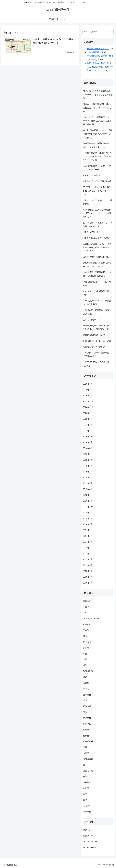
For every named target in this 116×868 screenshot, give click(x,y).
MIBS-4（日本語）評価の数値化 (97, 181)
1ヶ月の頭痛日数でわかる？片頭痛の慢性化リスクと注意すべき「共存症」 (98, 134)
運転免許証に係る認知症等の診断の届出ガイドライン (97, 265)
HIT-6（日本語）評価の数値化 (96, 238)
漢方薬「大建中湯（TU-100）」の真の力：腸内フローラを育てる (97, 108)
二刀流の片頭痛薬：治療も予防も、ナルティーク (97, 168)
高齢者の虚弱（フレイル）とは (97, 341)
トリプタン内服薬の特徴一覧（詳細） (96, 364)
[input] (98, 32)
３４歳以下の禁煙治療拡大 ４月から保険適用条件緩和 (97, 274)
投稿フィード (89, 836)
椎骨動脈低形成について (94, 335)
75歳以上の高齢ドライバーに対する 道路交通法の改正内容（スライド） (97, 248)
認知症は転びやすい (92, 320)
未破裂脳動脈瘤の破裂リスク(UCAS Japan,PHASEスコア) (96, 327)
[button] (111, 32)
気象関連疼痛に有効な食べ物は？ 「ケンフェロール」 (96, 145)
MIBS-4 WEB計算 (92, 175)
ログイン (87, 830)
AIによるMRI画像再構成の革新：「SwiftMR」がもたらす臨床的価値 (98, 95)
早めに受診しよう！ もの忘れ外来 (97, 284)
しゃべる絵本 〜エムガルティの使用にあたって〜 (97, 225)
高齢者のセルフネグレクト (95, 347)
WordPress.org (90, 847)
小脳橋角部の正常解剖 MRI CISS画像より (96, 312)
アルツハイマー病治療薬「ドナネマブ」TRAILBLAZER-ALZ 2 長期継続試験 (97, 121)
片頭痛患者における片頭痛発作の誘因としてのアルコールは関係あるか (97, 213)
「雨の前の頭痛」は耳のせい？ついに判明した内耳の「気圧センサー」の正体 (97, 157)
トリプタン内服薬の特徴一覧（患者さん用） (96, 354)
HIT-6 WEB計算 (91, 232)
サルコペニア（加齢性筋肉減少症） (97, 293)
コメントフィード (91, 842)
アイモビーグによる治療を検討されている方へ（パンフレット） (97, 191)
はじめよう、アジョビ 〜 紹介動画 (97, 202)
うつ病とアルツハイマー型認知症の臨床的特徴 (97, 303)
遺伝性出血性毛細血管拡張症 (96, 257)
